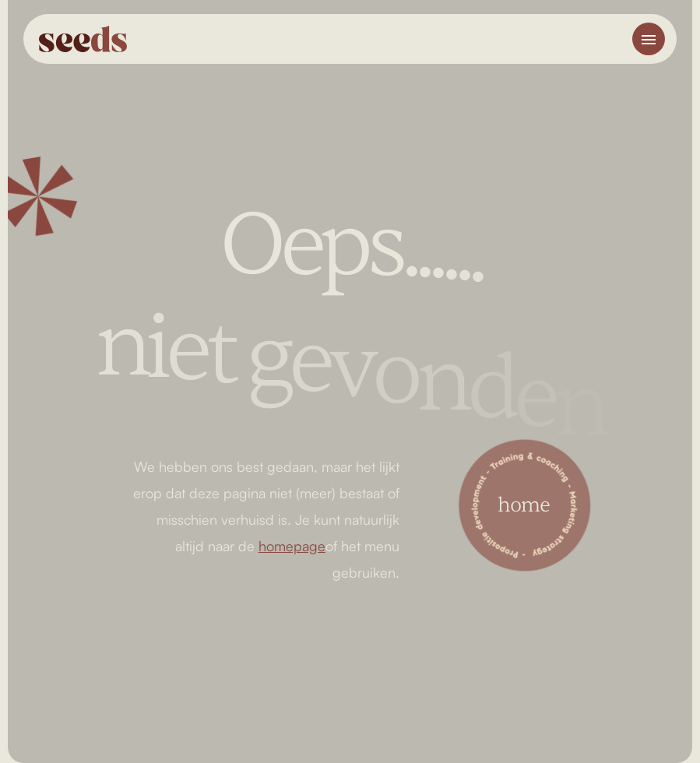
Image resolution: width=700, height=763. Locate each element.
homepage (292, 546)
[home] (85, 39)
